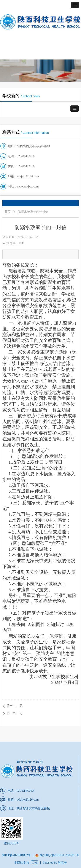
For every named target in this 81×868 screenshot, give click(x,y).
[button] (75, 5)
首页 (8, 212)
